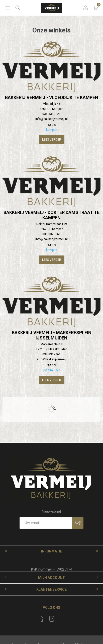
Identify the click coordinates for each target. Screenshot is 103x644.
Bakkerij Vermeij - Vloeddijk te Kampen (52, 97)
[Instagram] (52, 619)
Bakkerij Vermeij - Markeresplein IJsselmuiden (52, 335)
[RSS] (61, 617)
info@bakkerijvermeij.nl (52, 119)
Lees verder (52, 140)
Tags (52, 125)
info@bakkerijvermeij (52, 359)
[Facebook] (42, 619)
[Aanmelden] (46, 523)
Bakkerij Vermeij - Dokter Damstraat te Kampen (52, 215)
